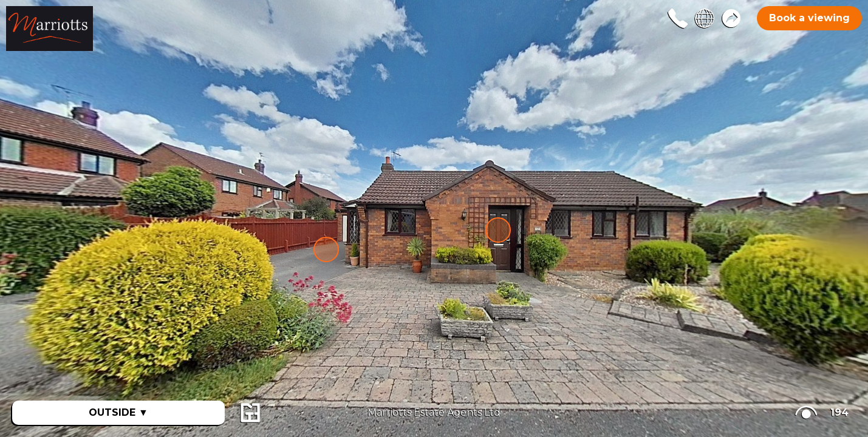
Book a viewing (809, 18)
